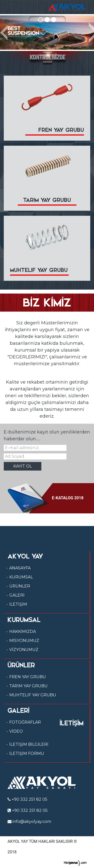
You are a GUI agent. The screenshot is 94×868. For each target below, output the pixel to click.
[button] (4, 33)
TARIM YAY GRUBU (28, 686)
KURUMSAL (21, 577)
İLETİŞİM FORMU (27, 753)
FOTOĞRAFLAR (25, 722)
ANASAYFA (20, 568)
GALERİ (17, 595)
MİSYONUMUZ (24, 641)
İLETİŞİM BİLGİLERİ (29, 744)
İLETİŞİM (18, 604)
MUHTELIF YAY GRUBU (33, 695)
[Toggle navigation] (11, 7)
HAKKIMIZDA (23, 631)
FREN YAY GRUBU (28, 677)
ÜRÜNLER (20, 586)
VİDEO (16, 731)
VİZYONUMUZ (24, 650)
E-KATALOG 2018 (45, 498)
